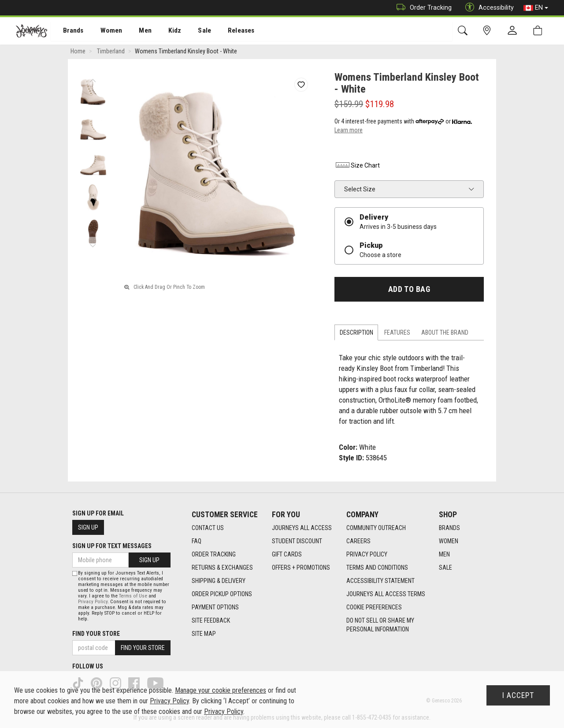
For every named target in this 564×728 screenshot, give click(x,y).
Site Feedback (211, 621)
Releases (228, 31)
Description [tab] (356, 334)
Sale (193, 31)
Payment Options (215, 608)
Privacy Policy (367, 555)
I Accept (518, 695)
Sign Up (88, 527)
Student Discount (297, 541)
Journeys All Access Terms (386, 594)
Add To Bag (409, 291)
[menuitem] (69, 31)
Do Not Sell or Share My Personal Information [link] (380, 625)
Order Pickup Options (222, 594)
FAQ (197, 541)
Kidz (165, 31)
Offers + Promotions (301, 568)
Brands (68, 31)
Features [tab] (397, 334)
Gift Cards (287, 555)
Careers (358, 541)
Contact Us (208, 528)
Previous (93, 79)
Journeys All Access (302, 528)
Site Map (204, 634)
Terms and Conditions (377, 568)
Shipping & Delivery (219, 581)
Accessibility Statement (380, 581)
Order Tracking (422, 8)
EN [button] (536, 8)
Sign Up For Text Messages (112, 546)
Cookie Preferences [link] (374, 608)
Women (104, 31)
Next (93, 245)
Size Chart (357, 167)
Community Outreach (376, 528)
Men (137, 31)
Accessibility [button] (487, 8)
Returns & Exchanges (222, 568)
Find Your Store (96, 634)
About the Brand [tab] (445, 334)
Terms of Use (133, 596)
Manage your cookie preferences (221, 690)
